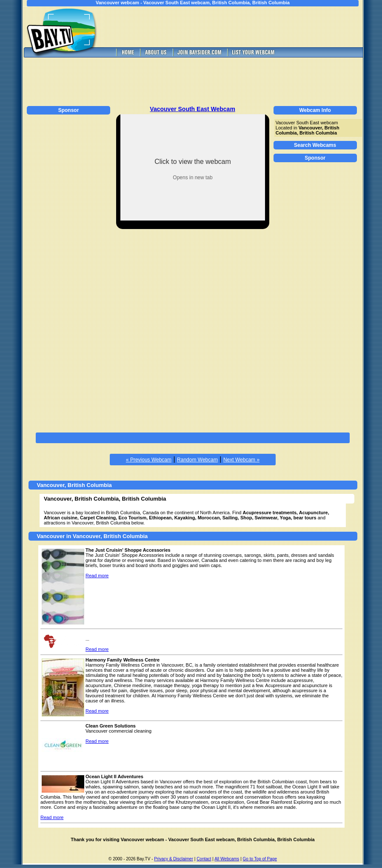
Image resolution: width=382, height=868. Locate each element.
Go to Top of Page (260, 859)
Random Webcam (197, 460)
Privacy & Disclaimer (174, 859)
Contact (204, 859)
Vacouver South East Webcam (192, 109)
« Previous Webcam (149, 460)
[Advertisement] (239, 27)
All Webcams (227, 859)
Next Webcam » (241, 460)
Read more (97, 576)
